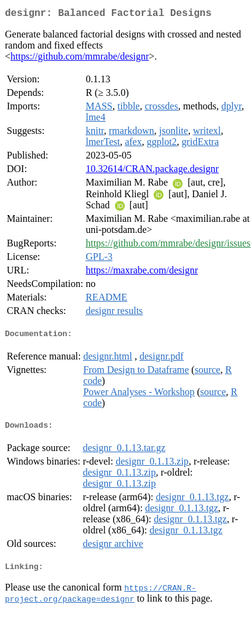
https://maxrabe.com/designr (142, 273)
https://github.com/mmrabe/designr (80, 59)
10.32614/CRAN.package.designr (152, 171)
